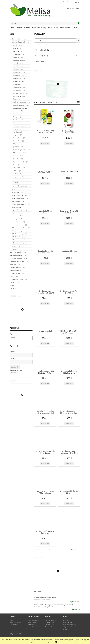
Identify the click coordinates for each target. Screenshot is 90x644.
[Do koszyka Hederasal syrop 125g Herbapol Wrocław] (45, 143)
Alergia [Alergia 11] (15, 45)
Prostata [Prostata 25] (16, 159)
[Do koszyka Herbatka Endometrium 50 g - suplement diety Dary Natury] (69, 423)
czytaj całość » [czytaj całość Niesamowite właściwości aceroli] (75, 602)
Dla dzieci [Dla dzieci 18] (14, 171)
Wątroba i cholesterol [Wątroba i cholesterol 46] (20, 126)
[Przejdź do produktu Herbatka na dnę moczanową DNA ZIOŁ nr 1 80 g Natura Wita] (69, 439)
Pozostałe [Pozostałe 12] (13, 282)
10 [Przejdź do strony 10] (49, 550)
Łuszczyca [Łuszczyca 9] (16, 69)
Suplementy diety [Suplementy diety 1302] (15, 39)
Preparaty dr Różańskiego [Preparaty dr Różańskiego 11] (19, 186)
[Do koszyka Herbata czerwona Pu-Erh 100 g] (69, 303)
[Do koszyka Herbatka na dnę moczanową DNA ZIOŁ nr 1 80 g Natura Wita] (69, 464)
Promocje (13, 288)
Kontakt (65, 629)
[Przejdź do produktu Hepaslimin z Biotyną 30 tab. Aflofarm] (69, 199)
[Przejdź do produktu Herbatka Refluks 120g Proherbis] (45, 519)
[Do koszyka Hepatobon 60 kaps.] (69, 263)
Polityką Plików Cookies (47, 640)
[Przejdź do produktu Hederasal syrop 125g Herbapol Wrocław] (45, 118)
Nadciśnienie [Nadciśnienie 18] (17, 78)
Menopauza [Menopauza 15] (17, 72)
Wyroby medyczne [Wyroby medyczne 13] (16, 270)
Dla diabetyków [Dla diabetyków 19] (16, 168)
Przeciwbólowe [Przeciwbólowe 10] (16, 222)
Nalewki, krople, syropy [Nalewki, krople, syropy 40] (17, 261)
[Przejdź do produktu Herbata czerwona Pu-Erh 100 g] (69, 279)
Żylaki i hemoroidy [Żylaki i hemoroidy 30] (19, 162)
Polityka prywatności (69, 627)
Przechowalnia (49, 625)
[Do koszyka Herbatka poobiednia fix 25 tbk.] (69, 504)
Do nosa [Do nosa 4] (14, 180)
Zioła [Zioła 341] (11, 276)
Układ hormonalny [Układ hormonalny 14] (17, 234)
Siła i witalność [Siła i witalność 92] (16, 201)
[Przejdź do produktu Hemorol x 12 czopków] (69, 159)
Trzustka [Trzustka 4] (16, 123)
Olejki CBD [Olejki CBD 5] (13, 264)
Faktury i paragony (33, 620)
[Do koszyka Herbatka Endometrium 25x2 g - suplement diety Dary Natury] (45, 423)
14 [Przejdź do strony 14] (64, 550)
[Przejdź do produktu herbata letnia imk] (45, 319)
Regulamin (66, 620)
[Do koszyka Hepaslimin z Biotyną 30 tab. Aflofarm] (69, 223)
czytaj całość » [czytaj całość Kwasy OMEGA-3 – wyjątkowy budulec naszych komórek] (75, 609)
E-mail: (12, 351)
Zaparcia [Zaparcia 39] (16, 156)
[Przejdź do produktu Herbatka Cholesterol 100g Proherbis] (69, 359)
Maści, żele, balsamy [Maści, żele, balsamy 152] (16, 255)
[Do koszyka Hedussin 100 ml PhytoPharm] (69, 143)
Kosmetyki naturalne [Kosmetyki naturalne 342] (16, 258)
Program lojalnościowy (69, 625)
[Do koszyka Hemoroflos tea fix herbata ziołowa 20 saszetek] (45, 183)
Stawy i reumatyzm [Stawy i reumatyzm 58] (19, 105)
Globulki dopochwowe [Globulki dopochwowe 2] (18, 183)
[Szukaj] (78, 23)
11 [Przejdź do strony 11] (53, 550)
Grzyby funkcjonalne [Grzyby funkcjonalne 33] (16, 252)
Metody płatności (33, 622)
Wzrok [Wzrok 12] (14, 246)
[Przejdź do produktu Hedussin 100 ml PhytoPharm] (69, 119)
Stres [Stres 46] (15, 114)
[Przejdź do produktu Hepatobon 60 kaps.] (69, 239)
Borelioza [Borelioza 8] (16, 51)
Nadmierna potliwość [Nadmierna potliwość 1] (20, 150)
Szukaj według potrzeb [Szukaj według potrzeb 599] (18, 42)
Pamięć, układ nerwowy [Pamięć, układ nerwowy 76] (19, 204)
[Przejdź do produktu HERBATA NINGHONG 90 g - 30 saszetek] (69, 319)
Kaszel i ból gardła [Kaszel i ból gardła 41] (19, 66)
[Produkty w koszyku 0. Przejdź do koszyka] (73, 8)
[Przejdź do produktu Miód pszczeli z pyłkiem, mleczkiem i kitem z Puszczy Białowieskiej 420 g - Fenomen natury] (21, 316)
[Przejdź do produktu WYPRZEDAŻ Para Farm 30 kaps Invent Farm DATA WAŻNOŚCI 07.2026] (21, 405)
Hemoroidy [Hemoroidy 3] (17, 141)
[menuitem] (13, 27)
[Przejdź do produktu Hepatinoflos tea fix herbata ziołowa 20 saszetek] (45, 239)
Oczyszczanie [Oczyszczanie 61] (17, 84)
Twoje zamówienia (50, 620)
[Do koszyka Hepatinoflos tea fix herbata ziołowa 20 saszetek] (45, 263)
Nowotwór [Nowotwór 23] (17, 81)
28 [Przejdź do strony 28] (72, 550)
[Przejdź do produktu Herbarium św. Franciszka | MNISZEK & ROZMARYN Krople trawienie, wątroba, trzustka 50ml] (45, 279)
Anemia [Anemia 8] (16, 48)
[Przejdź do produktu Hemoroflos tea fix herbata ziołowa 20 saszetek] (45, 159)
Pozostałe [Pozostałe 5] (15, 249)
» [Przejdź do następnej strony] (75, 550)
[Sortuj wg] (62, 102)
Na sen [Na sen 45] (14, 189)
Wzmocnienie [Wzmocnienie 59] (17, 153)
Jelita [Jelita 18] (13, 165)
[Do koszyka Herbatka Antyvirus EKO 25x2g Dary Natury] (45, 383)
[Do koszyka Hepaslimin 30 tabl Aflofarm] (45, 223)
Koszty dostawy (32, 625)
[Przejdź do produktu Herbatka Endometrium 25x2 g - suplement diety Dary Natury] (45, 399)
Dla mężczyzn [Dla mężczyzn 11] (16, 177)
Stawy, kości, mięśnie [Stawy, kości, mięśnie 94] (18, 231)
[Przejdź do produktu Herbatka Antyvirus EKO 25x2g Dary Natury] (45, 359)
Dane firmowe (14, 625)
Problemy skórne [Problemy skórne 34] (18, 93)
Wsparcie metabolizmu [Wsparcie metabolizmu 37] (18, 198)
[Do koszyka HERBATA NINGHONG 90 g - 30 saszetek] (69, 343)
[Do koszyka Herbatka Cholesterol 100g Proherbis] (69, 383)
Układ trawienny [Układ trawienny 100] (17, 243)
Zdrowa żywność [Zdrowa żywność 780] (15, 273)
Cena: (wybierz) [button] (40, 61)
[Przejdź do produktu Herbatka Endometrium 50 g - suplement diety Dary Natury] (69, 399)
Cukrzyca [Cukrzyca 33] (16, 57)
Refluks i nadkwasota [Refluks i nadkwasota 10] (20, 102)
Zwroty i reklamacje (51, 627)
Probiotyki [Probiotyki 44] (15, 219)
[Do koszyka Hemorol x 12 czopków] (69, 183)
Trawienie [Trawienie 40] (16, 120)
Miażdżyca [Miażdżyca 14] (16, 75)
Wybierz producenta (16, 334)
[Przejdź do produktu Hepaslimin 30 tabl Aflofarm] (45, 199)
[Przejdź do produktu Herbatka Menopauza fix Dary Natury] (45, 439)
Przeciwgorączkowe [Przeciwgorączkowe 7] (17, 225)
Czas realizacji (31, 627)
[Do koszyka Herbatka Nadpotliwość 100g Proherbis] (45, 504)
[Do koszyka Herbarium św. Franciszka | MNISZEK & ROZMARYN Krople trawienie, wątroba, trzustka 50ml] (45, 303)
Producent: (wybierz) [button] (42, 56)
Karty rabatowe (67, 622)
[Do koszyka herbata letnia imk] (45, 343)
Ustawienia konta (50, 622)
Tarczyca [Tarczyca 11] (16, 117)
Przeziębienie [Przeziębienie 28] (17, 138)
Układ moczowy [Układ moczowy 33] (16, 240)
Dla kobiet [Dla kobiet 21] (15, 174)
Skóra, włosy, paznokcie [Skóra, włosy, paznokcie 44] (19, 228)
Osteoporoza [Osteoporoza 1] (17, 90)
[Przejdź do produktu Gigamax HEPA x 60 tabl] (57, 94)
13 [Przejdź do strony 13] (60, 550)
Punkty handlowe (15, 622)
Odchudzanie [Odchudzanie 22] (17, 87)
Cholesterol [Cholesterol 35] (17, 54)
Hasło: (12, 359)
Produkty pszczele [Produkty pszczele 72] (15, 267)
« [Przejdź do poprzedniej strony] (39, 550)
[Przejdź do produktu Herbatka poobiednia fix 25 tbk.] (69, 479)
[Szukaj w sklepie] (43, 23)
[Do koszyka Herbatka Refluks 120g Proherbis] (45, 544)
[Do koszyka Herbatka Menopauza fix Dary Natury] (45, 464)
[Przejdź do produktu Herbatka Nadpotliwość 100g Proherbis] (45, 479)
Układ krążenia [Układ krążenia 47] (16, 237)
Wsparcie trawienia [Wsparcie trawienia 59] (17, 195)
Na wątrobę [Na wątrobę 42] (15, 192)
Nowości (13, 285)
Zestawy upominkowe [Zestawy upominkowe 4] (17, 279)
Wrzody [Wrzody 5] (16, 129)
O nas (12, 620)
